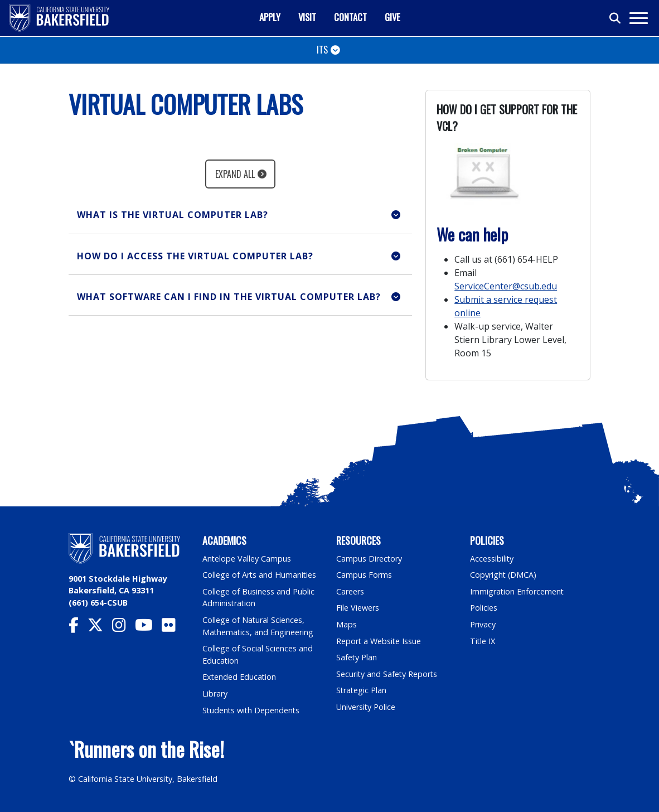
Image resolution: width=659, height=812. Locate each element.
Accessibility (492, 559)
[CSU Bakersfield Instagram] (123, 628)
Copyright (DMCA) (504, 575)
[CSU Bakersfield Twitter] (100, 628)
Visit (307, 17)
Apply (270, 17)
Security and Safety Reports (387, 674)
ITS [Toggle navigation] (322, 49)
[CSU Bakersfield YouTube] (148, 628)
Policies (484, 608)
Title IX (483, 641)
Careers (350, 591)
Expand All (235, 174)
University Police (366, 707)
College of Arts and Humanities (260, 575)
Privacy (483, 624)
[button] (240, 215)
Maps (347, 624)
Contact (350, 17)
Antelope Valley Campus (247, 559)
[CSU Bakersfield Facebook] (78, 628)
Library (215, 693)
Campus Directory (369, 559)
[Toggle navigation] (638, 18)
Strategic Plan (362, 690)
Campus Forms (364, 575)
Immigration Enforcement (517, 591)
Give (393, 17)
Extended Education (240, 677)
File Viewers (358, 608)
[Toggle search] (616, 18)
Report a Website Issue (379, 641)
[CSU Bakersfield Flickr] (173, 628)
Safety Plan (357, 657)
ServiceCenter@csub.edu (506, 286)
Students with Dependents (252, 710)
